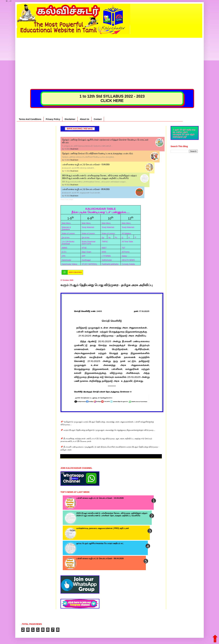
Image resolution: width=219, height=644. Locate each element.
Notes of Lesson (68, 233)
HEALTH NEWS (128, 260)
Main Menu (66, 223)
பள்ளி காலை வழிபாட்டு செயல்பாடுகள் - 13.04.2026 (86, 164)
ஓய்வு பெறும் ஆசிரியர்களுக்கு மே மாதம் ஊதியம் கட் (100, 543)
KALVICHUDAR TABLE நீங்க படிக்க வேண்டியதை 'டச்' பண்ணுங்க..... (101, 210)
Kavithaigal (86, 260)
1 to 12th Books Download (68, 243)
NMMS (64, 248)
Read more (74, 149)
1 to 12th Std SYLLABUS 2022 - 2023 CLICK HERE (112, 98)
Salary (124, 256)
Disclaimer (70, 119)
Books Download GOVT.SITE (89, 243)
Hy (109, 238)
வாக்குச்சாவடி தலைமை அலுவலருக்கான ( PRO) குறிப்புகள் (103, 528)
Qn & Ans (66, 238)
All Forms (126, 252)
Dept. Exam (86, 252)
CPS (64, 256)
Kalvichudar (66, 260)
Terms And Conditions (30, 119)
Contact (98, 119)
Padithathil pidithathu (110, 264)
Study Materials (88, 227)
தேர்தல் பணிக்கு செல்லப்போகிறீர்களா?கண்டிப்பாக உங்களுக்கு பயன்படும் (97, 153)
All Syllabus (126, 233)
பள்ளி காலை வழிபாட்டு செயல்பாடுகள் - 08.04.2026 (100, 558)
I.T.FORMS (106, 256)
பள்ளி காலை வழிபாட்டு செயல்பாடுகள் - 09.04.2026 (86, 189)
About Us (84, 119)
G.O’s (64, 252)
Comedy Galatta (128, 264)
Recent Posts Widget (67, 200)
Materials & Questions (66, 228)
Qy (103, 238)
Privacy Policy (53, 119)
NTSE (84, 248)
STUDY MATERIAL (90, 264)
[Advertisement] (109, 59)
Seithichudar (107, 260)
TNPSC (105, 242)
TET (123, 248)
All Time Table (127, 242)
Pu (116, 238)
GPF (84, 256)
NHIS (104, 252)
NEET (104, 248)
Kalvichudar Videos (69, 264)
